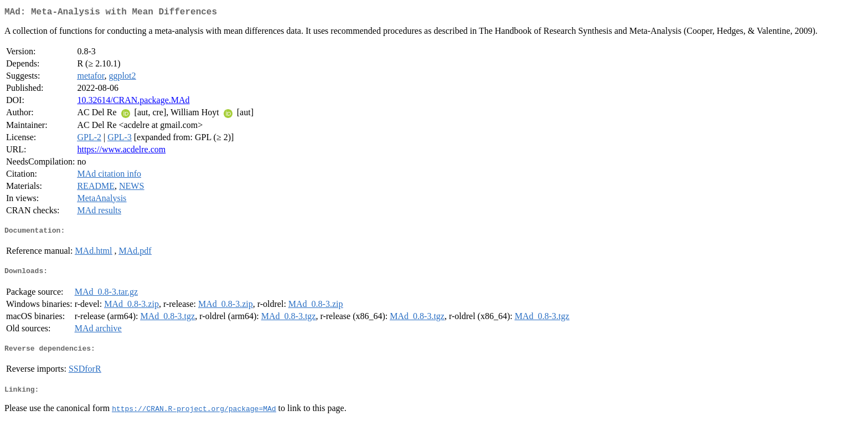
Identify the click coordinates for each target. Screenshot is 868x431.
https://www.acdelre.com (121, 152)
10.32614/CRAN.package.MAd (133, 102)
